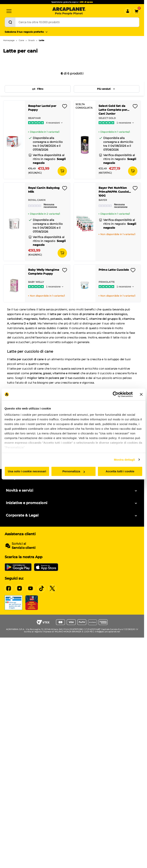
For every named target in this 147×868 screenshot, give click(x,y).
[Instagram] (20, 588)
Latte (41, 40)
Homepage (9, 40)
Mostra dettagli (124, 460)
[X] (52, 588)
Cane (21, 40)
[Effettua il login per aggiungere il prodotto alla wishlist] (65, 108)
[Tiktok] (41, 588)
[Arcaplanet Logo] (69, 11)
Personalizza (74, 471)
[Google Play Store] (18, 567)
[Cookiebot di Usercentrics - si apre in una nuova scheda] (115, 394)
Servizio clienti (24, 548)
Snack (31, 40)
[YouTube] (30, 588)
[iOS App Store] (46, 567)
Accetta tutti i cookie (120, 471)
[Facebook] (9, 588)
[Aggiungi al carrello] (62, 171)
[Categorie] (9, 11)
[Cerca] (10, 22)
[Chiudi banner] (141, 394)
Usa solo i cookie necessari (27, 471)
